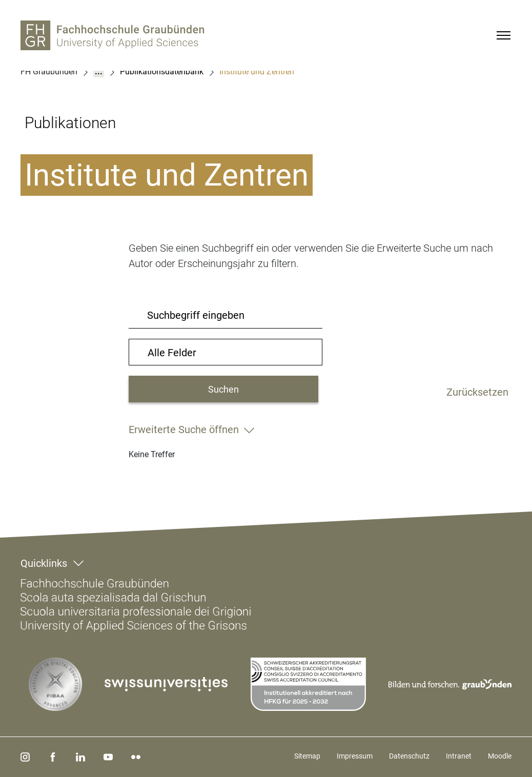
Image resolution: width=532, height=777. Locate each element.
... (99, 71)
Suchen (223, 389)
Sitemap (307, 756)
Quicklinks (44, 563)
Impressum (355, 756)
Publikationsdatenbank (162, 72)
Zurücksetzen (477, 390)
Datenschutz (409, 756)
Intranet (459, 756)
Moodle (500, 756)
